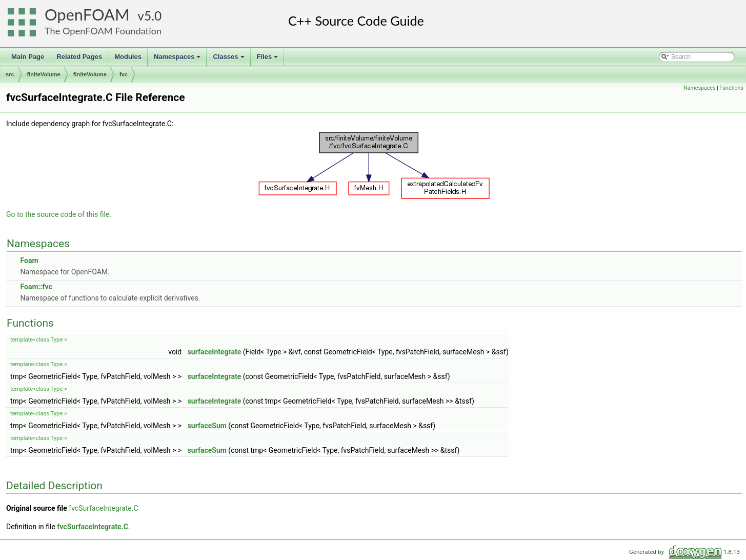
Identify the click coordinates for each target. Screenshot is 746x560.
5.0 (153, 16)
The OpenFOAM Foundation (103, 31)
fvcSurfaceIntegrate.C (103, 508)
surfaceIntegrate (215, 352)
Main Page (28, 57)
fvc (124, 74)
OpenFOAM (87, 15)
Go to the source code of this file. (59, 214)
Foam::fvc (36, 287)
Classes (229, 59)
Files (268, 59)
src (10, 74)
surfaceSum (207, 426)
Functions (731, 88)
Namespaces (178, 59)
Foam (29, 261)
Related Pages (79, 57)
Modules (128, 57)
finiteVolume (44, 74)
